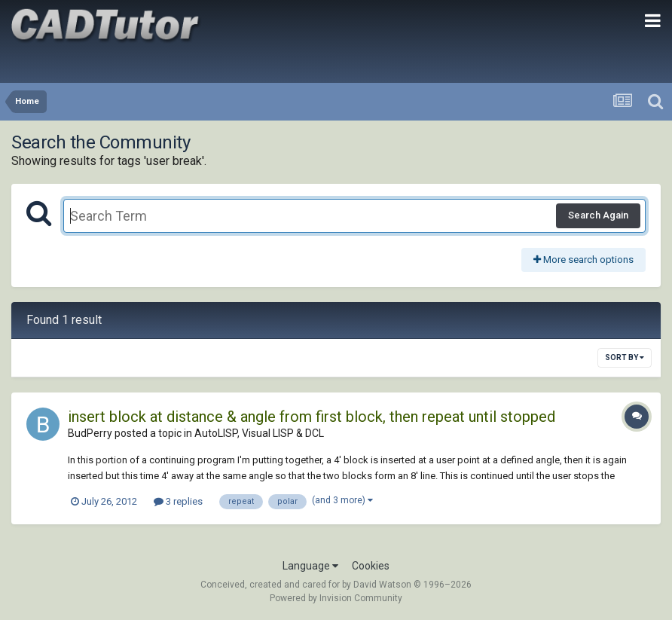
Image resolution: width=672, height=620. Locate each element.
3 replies (178, 501)
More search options (583, 260)
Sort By (625, 357)
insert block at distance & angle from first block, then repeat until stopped (312, 417)
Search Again (598, 215)
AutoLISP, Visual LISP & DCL (259, 433)
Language (310, 566)
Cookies (371, 566)
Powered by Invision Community (336, 598)
